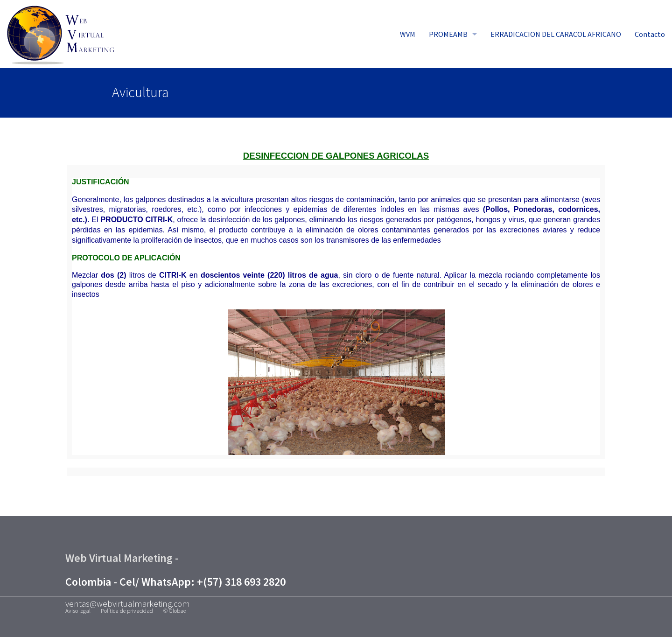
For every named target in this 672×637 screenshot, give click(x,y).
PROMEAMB (448, 34)
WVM (408, 34)
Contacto (650, 34)
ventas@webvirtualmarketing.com (128, 604)
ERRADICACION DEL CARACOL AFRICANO (556, 34)
